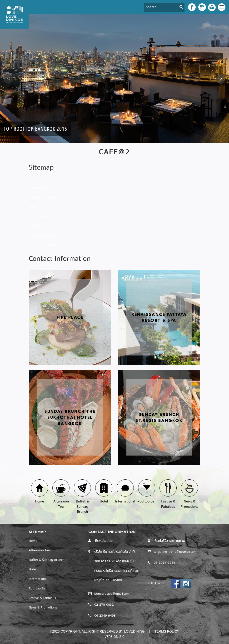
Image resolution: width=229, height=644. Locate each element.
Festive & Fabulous (42, 236)
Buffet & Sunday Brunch (47, 198)
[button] (8, 79)
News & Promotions (43, 245)
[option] (114, 79)
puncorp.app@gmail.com (112, 594)
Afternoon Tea (39, 188)
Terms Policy (167, 631)
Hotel (33, 207)
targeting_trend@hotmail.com (175, 552)
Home (33, 178)
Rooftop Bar (38, 226)
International (38, 217)
